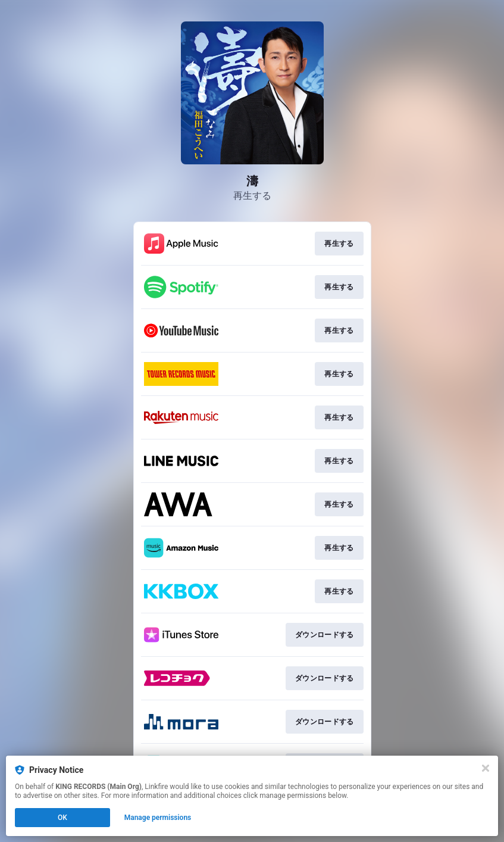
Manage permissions (158, 818)
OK (62, 818)
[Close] (486, 768)
